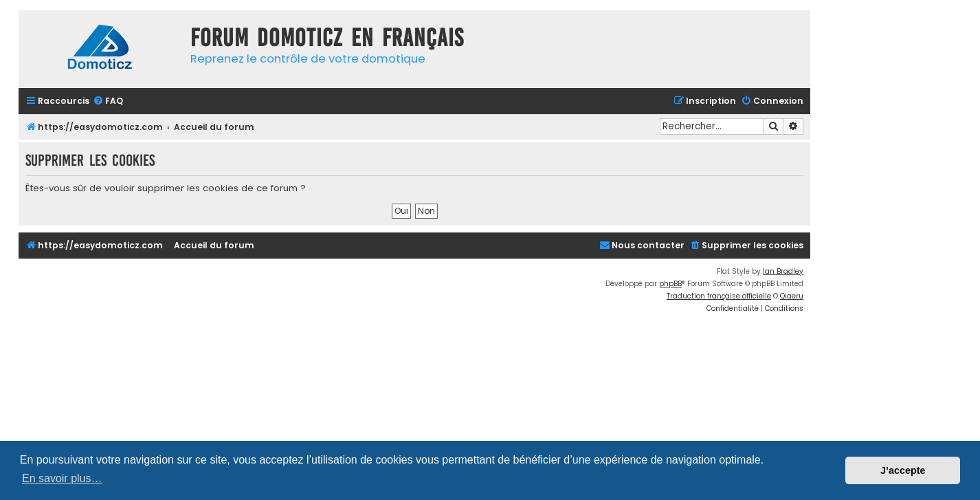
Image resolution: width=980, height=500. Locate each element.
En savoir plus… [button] (62, 478)
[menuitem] (108, 101)
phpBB (670, 284)
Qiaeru (792, 296)
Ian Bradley (783, 271)
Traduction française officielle (719, 296)
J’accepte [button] (903, 470)
